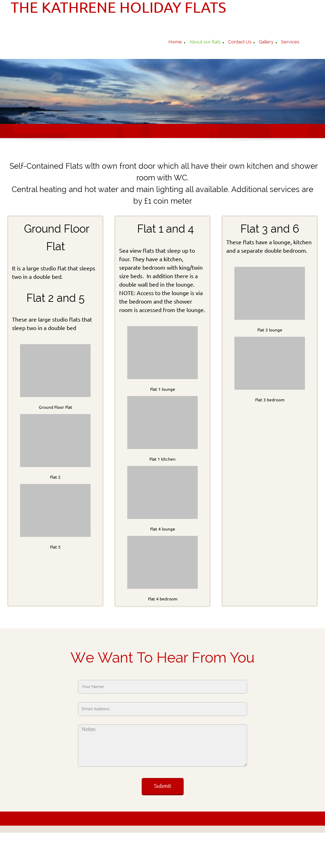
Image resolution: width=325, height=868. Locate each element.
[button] (55, 376)
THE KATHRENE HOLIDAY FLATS (118, 7)
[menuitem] (175, 43)
